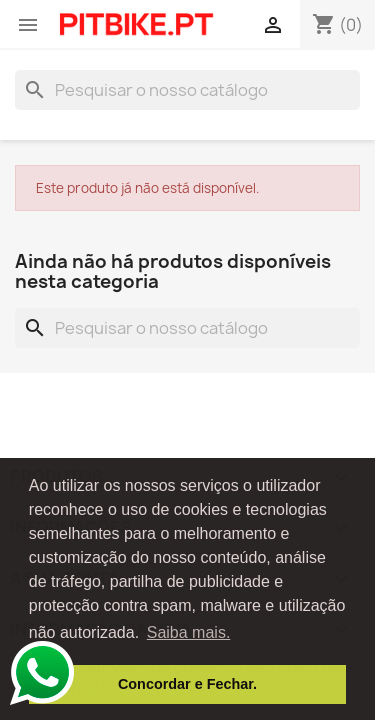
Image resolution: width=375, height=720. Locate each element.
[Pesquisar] (187, 90)
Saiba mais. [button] (189, 632)
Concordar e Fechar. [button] (187, 684)
